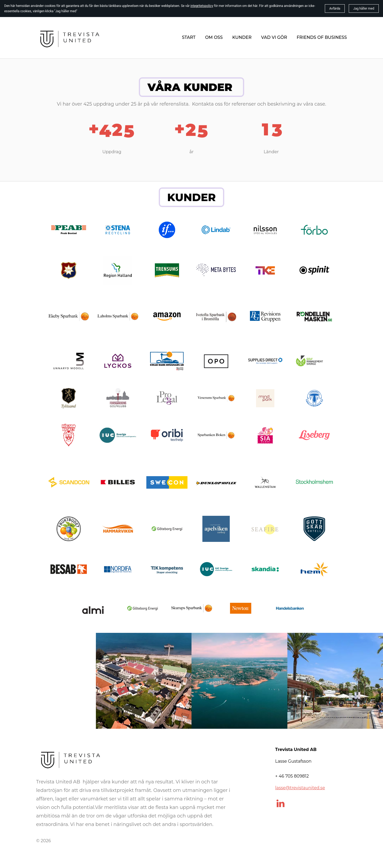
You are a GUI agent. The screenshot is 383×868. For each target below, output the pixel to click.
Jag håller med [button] (364, 9)
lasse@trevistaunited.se (300, 788)
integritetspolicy (202, 6)
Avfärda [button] (335, 9)
